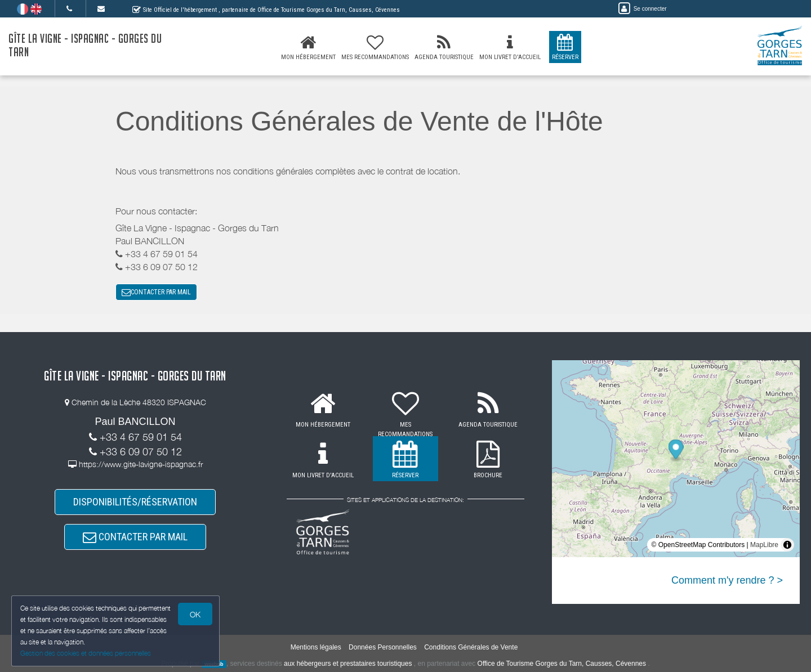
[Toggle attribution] (787, 545)
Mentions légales (316, 647)
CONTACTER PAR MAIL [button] (156, 292)
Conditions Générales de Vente (471, 647)
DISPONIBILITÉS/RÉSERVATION (135, 502)
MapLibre (764, 545)
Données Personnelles (383, 647)
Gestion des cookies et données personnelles (86, 653)
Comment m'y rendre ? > (727, 580)
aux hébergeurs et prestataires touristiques (348, 664)
